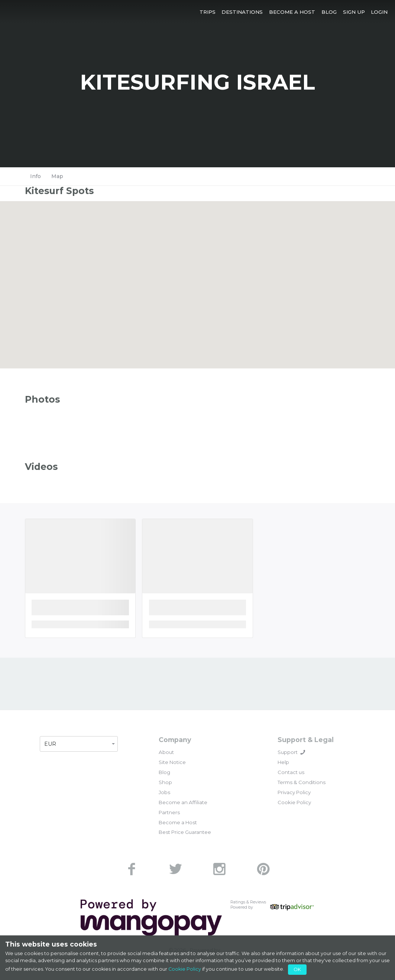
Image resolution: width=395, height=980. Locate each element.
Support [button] (291, 752)
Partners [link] (169, 812)
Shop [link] (165, 782)
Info (35, 176)
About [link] (166, 752)
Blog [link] (164, 772)
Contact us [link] (291, 772)
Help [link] (283, 762)
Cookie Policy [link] (294, 802)
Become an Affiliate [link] (183, 802)
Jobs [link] (164, 792)
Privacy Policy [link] (294, 792)
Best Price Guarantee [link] (185, 832)
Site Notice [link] (172, 762)
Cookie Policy (185, 969)
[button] (207, 12)
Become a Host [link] (178, 822)
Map (57, 176)
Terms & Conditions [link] (302, 782)
